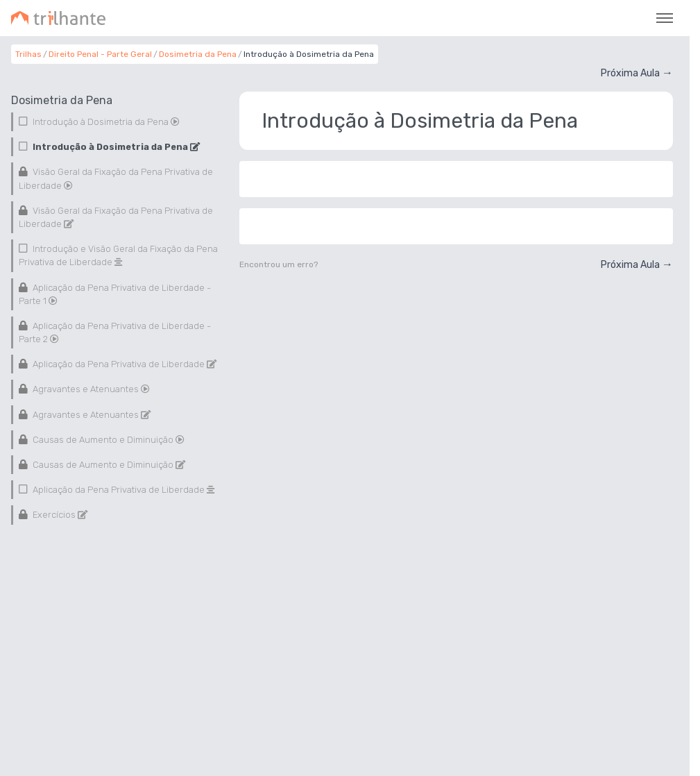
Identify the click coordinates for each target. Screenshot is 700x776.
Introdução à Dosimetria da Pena (105, 122)
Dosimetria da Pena (198, 54)
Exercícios (59, 515)
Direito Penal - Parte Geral (100, 54)
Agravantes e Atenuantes (90, 389)
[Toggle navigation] (665, 18)
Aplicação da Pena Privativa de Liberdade (123, 364)
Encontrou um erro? (279, 264)
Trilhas (28, 54)
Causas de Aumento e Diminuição (108, 440)
